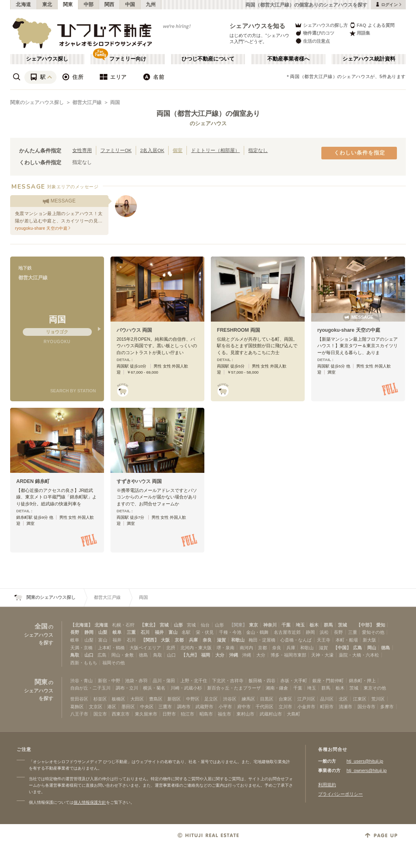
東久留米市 (146, 714)
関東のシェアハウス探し (37, 102)
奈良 (207, 640)
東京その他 (375, 688)
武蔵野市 (204, 707)
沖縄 (234, 655)
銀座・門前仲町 (328, 681)
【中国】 (342, 648)
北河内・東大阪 (196, 648)
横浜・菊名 (154, 688)
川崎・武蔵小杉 (186, 688)
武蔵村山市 (271, 714)
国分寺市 (366, 707)
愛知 (381, 625)
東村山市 (245, 714)
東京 (253, 625)
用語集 (360, 33)
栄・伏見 (205, 632)
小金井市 (306, 707)
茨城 (342, 625)
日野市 (169, 714)
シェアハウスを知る (258, 26)
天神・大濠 (322, 655)
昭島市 (206, 714)
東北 (47, 4)
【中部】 (365, 625)
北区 (343, 699)
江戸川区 (306, 699)
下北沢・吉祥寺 (228, 681)
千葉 (286, 625)
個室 (178, 150)
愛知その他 (373, 632)
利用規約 (327, 785)
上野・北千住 (194, 681)
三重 (131, 632)
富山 (173, 632)
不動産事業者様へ (288, 59)
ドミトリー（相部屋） (215, 150)
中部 (89, 4)
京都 (179, 640)
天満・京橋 (81, 648)
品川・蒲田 (164, 681)
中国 (130, 4)
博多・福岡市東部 (288, 655)
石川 (145, 632)
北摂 (171, 648)
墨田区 (128, 707)
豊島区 (156, 699)
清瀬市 (346, 707)
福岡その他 (114, 663)
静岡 (89, 632)
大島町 (294, 714)
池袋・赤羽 (136, 681)
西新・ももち (84, 663)
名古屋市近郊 (287, 632)
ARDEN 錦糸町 (33, 481)
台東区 (285, 699)
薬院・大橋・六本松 (359, 655)
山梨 (103, 632)
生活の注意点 (312, 41)
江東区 (360, 699)
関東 (68, 4)
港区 (112, 707)
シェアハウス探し (47, 59)
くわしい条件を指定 (360, 153)
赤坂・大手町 (294, 681)
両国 (115, 102)
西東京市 (121, 714)
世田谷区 (79, 699)
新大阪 (369, 640)
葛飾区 (77, 707)
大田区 (137, 699)
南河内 (246, 648)
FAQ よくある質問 (372, 25)
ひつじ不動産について (208, 59)
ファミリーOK (116, 150)
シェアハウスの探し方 (321, 25)
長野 (75, 632)
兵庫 (193, 640)
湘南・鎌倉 (277, 688)
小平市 (225, 707)
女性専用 (82, 150)
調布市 (184, 707)
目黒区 (267, 699)
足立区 (211, 699)
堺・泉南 (225, 648)
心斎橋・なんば (296, 640)
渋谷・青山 (81, 681)
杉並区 (100, 699)
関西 (109, 4)
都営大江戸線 (87, 102)
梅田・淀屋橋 (262, 640)
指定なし (258, 150)
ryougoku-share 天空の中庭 (349, 330)
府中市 (244, 707)
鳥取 (75, 655)
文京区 (96, 707)
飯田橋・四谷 (262, 681)
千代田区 (264, 707)
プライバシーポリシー (340, 794)
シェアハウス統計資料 (369, 59)
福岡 (206, 655)
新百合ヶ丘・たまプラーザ (234, 688)
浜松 (324, 632)
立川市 (285, 707)
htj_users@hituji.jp (365, 761)
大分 (220, 655)
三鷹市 (165, 707)
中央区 (147, 707)
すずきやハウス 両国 (139, 481)
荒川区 (378, 699)
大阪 (165, 640)
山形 (178, 625)
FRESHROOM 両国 (238, 330)
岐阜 (117, 632)
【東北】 (149, 625)
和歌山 (238, 640)
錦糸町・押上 (362, 681)
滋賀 (221, 640)
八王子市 (79, 714)
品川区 (327, 699)
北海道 (24, 4)
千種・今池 (230, 632)
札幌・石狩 (123, 625)
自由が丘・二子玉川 (90, 688)
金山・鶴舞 (257, 632)
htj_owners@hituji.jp (367, 770)
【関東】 (238, 625)
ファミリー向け (128, 59)
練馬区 (248, 699)
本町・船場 (347, 640)
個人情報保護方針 (90, 802)
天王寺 (324, 640)
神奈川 (270, 625)
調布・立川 (127, 688)
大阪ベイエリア (145, 648)
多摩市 (387, 707)
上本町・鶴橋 (111, 648)
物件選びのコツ (314, 33)
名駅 (186, 632)
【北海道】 (81, 625)
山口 (89, 655)
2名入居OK (152, 150)
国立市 (100, 714)
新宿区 (174, 699)
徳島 (386, 648)
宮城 (164, 625)
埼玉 (300, 625)
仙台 (205, 625)
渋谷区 (230, 699)
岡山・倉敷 (122, 655)
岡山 (372, 648)
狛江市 (187, 714)
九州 (151, 4)
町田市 (327, 707)
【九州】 (190, 655)
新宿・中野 (109, 681)
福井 (159, 632)
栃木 (314, 625)
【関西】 (150, 640)
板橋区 (118, 699)
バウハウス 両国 (134, 330)
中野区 (193, 699)
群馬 (328, 625)
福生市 (224, 714)
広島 (357, 648)
